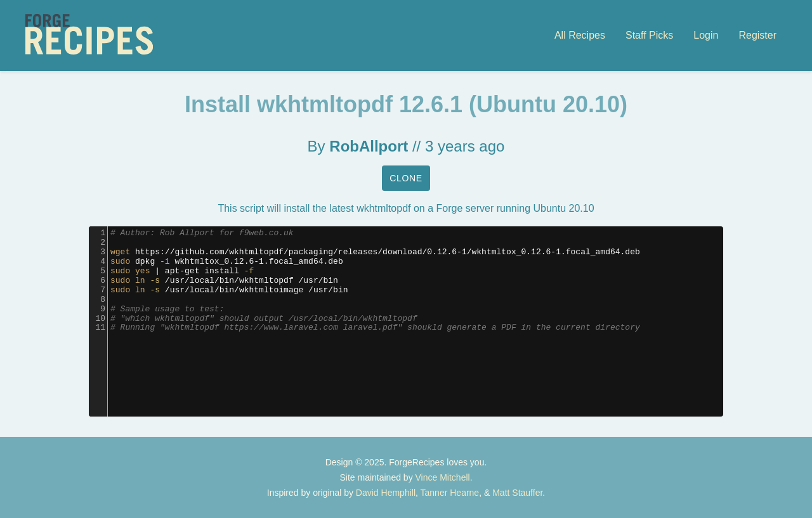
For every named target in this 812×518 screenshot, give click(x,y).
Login (706, 35)
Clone (406, 178)
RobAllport (369, 146)
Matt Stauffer (517, 493)
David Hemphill (386, 493)
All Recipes (580, 35)
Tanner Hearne (450, 493)
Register (757, 35)
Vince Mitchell (443, 477)
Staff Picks (649, 35)
